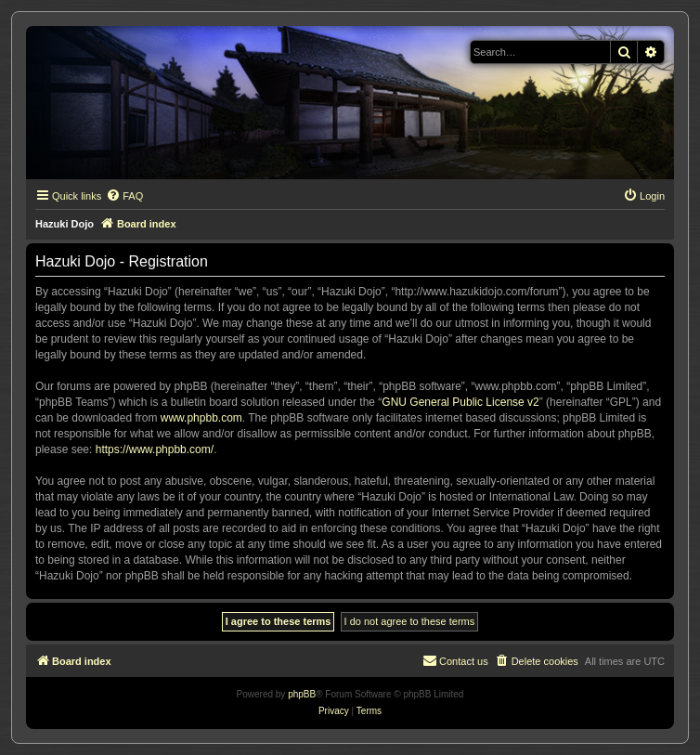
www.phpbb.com (201, 418)
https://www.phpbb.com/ (155, 449)
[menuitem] (124, 196)
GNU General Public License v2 (460, 402)
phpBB (302, 694)
